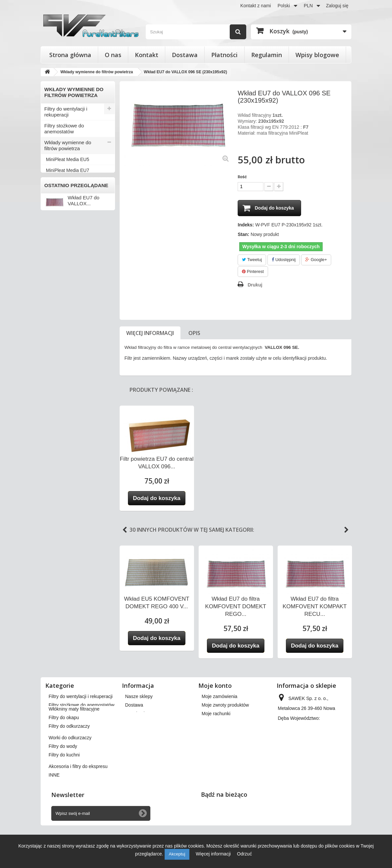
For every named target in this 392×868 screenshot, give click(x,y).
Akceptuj (177, 854)
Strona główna (70, 55)
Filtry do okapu (60, 192)
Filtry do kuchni (61, 235)
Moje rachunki (216, 714)
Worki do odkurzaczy (67, 214)
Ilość (242, 177)
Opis (194, 333)
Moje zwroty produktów (225, 705)
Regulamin (267, 55)
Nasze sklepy (139, 697)
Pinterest (253, 272)
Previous (125, 530)
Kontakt (147, 55)
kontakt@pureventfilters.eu (306, 773)
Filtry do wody (60, 225)
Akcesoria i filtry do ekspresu (65, 249)
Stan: (243, 235)
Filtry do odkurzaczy (66, 203)
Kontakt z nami (256, 6)
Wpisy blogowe (317, 55)
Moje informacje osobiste (227, 731)
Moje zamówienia (219, 697)
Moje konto (215, 686)
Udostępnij (284, 260)
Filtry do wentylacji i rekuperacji (66, 112)
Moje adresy (214, 722)
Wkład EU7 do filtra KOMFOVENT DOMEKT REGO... (236, 607)
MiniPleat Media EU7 (68, 170)
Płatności (224, 55)
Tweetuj (252, 260)
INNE (50, 263)
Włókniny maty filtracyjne (72, 181)
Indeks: (246, 225)
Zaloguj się (337, 6)
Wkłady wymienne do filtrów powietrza (68, 145)
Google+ (316, 260)
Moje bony (212, 740)
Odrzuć (244, 854)
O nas (113, 55)
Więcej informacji (150, 333)
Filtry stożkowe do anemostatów (64, 129)
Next (346, 530)
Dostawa (185, 55)
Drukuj (255, 285)
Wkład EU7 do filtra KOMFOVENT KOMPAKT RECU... (315, 607)
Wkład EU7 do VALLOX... (84, 305)
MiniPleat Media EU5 (68, 159)
